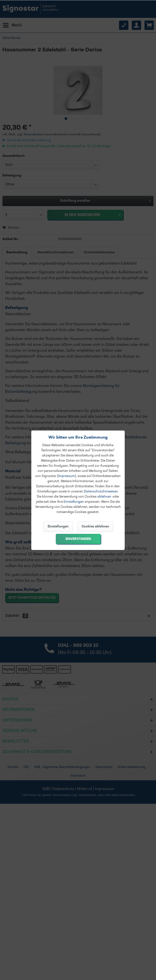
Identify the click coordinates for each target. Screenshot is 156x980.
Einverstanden (78, 539)
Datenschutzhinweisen (101, 492)
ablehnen (104, 497)
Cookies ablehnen (95, 527)
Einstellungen (74, 502)
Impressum (67, 476)
